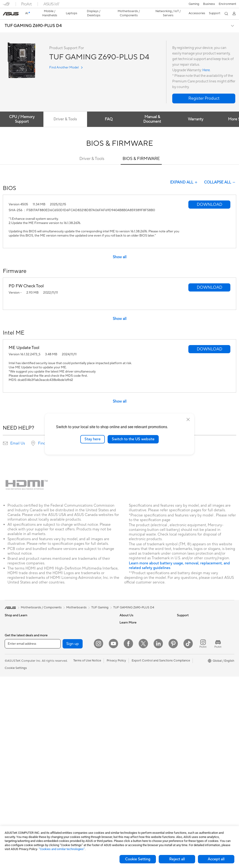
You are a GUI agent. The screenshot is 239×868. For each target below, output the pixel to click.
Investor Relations (132, 635)
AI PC (181, 635)
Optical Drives (15, 811)
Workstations (14, 748)
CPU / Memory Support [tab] (22, 111)
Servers (66, 719)
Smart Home (70, 726)
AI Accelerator (71, 628)
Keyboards (69, 740)
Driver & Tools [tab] (66, 111)
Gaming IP (68, 817)
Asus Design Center (190, 649)
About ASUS (128, 614)
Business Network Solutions (80, 691)
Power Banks (70, 796)
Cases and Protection (76, 775)
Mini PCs (11, 741)
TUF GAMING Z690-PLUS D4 (33, 18)
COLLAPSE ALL (220, 174)
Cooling (10, 797)
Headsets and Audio (75, 754)
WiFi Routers (70, 663)
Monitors (11, 699)
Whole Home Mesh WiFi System (83, 670)
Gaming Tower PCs (18, 727)
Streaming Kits (71, 761)
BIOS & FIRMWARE (141, 151)
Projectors (12, 706)
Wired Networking (74, 684)
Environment (186, 621)
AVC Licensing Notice (192, 670)
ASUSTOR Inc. (130, 649)
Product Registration (134, 691)
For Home (12, 650)
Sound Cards (70, 635)
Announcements (131, 628)
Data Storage (70, 614)
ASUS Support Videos (135, 719)
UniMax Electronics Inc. (136, 663)
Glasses (10, 762)
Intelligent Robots (74, 698)
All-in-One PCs (15, 713)
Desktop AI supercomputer (80, 712)
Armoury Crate (187, 684)
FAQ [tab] (110, 111)
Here (206, 62)
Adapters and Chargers (77, 782)
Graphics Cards (16, 783)
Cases (9, 790)
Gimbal (66, 810)
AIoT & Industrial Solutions (79, 705)
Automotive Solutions (192, 663)
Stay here (93, 439)
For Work (11, 657)
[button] (6, 6)
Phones (10, 621)
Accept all (216, 859)
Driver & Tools (92, 151)
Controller (68, 803)
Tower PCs (12, 720)
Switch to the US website (133, 439)
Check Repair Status (134, 677)
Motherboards (15, 776)
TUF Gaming (100, 599)
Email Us (18, 435)
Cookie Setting (138, 859)
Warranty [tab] (197, 111)
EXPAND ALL (184, 174)
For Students (14, 671)
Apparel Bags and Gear (77, 768)
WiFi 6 (65, 656)
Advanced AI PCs (189, 642)
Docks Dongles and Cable (79, 789)
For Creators (14, 664)
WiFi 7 (65, 649)
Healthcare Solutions (19, 628)
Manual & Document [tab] (154, 111)
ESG (180, 614)
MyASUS (126, 726)
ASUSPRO (184, 656)
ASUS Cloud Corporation (137, 656)
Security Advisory (132, 712)
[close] (188, 420)
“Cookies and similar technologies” (62, 849)
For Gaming (13, 678)
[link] (120, 6)
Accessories (13, 635)
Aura (180, 691)
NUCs (9, 734)
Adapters (68, 677)
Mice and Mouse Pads (76, 747)
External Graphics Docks (78, 621)
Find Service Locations (135, 684)
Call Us (124, 705)
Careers (125, 621)
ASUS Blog (185, 677)
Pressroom (127, 642)
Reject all (177, 859)
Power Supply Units (18, 804)
